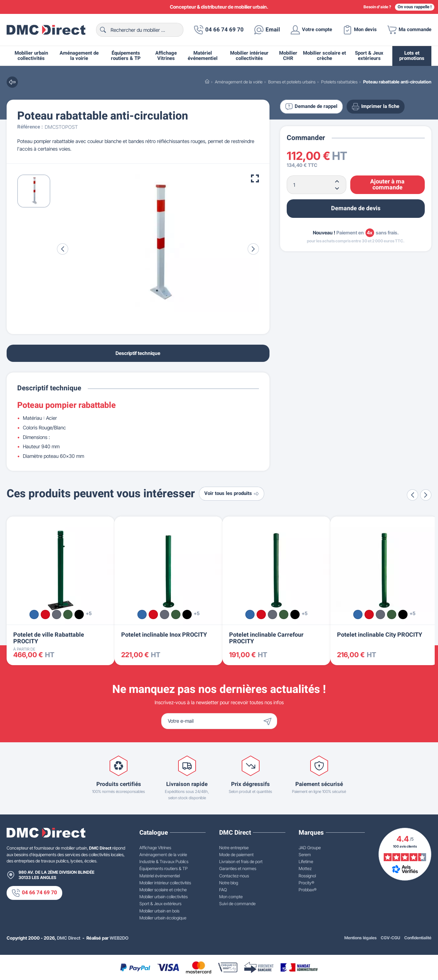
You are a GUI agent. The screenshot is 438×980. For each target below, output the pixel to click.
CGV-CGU (390, 938)
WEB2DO (119, 938)
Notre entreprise (234, 848)
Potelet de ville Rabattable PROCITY (49, 638)
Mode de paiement (236, 855)
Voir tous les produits (232, 493)
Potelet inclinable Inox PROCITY (164, 635)
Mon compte (231, 897)
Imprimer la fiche (376, 107)
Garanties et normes (238, 868)
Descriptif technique (138, 353)
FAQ (223, 890)
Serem (305, 855)
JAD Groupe (310, 848)
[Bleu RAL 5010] (34, 614)
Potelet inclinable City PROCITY (380, 635)
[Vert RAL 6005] (68, 614)
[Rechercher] (140, 30)
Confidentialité (418, 938)
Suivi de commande (237, 904)
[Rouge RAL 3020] (45, 614)
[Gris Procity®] (57, 614)
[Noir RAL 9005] (79, 614)
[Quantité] (316, 185)
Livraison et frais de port (241, 861)
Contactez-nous (234, 876)
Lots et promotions (412, 56)
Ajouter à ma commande (387, 185)
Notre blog (229, 883)
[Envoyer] (269, 721)
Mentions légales (361, 938)
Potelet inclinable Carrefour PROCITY (266, 638)
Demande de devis (356, 208)
